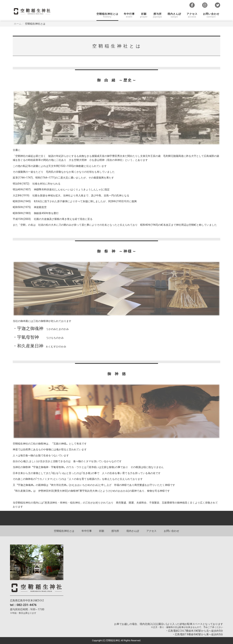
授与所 (157, 15)
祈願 (144, 15)
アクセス (192, 15)
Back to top (116, 518)
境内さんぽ (174, 15)
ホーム (18, 24)
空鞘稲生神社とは (107, 15)
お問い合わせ (211, 15)
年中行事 (129, 15)
